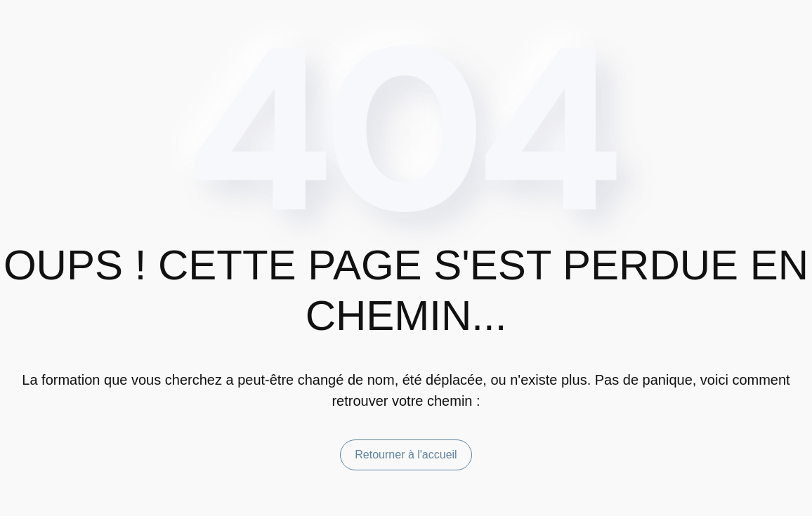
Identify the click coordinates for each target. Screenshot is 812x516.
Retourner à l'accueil (406, 455)
